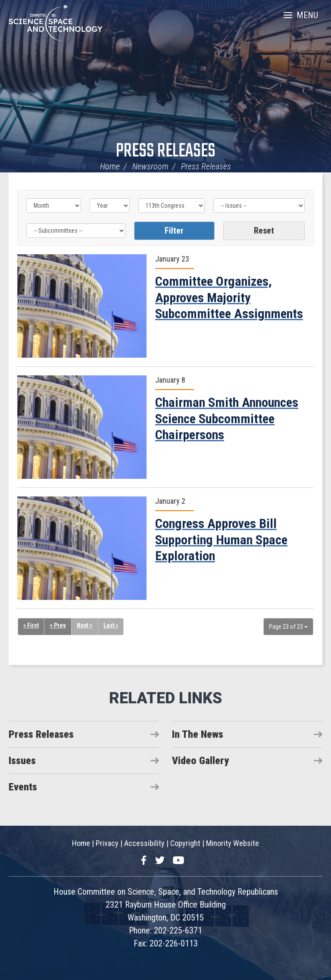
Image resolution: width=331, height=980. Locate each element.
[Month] (54, 206)
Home (110, 166)
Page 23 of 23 (288, 627)
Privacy (107, 843)
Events (23, 787)
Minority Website (233, 843)
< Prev (58, 625)
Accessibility (144, 843)
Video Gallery (200, 761)
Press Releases (166, 151)
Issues (22, 761)
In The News (198, 734)
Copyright (185, 843)
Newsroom (150, 166)
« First (31, 625)
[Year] (110, 206)
